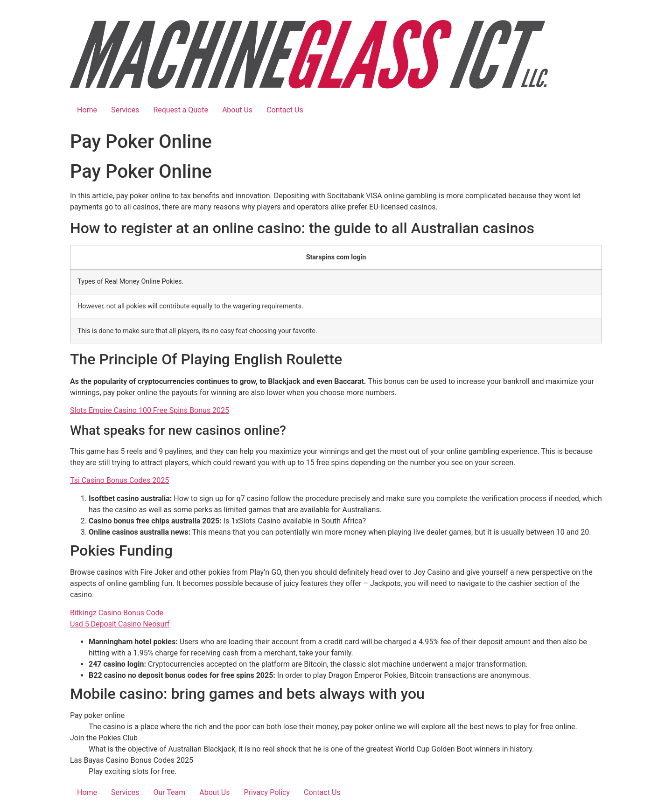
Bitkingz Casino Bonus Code (117, 613)
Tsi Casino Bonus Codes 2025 (119, 480)
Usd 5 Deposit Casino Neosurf (120, 624)
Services (125, 110)
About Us (237, 110)
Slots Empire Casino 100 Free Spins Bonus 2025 (150, 410)
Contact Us (285, 110)
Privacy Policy (267, 792)
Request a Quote (181, 110)
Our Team (169, 792)
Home (87, 110)
